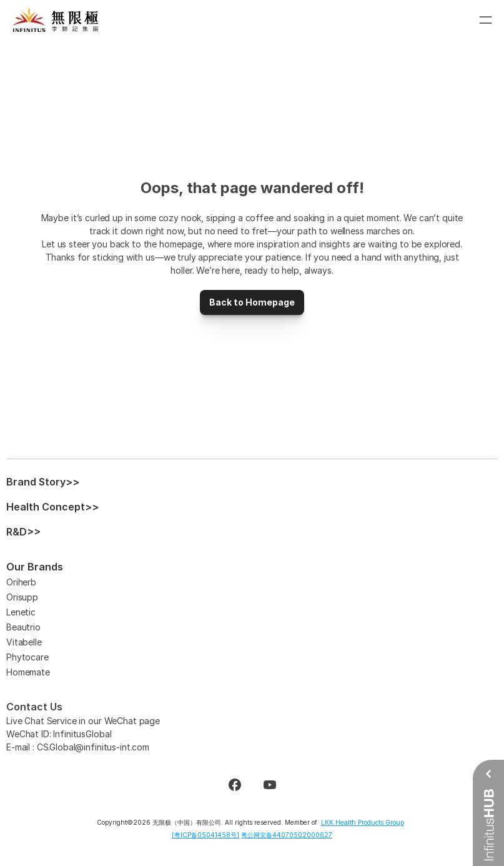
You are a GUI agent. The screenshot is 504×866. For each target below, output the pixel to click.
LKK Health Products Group (363, 822)
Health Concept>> (52, 507)
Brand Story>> (43, 482)
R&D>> (23, 532)
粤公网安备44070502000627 (287, 835)
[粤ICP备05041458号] (205, 835)
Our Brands (35, 567)
